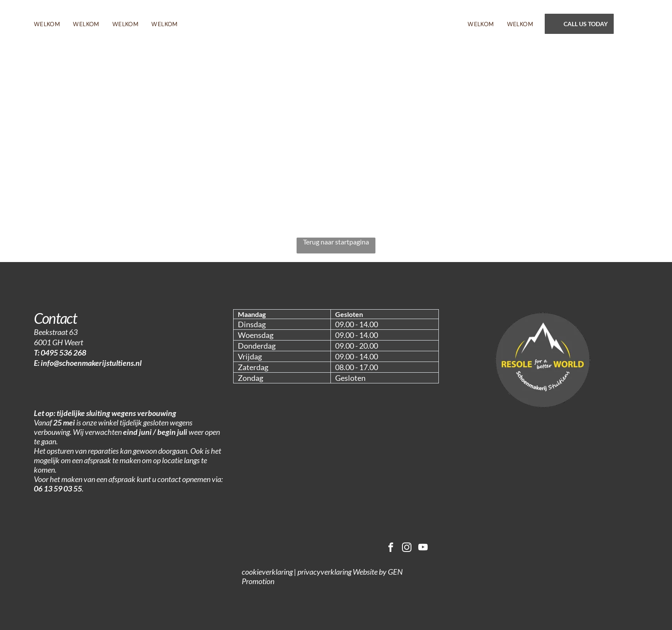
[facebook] (388, 549)
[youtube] (423, 549)
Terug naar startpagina (336, 242)
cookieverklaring (267, 573)
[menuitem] (54, 24)
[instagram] (406, 549)
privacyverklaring (324, 573)
